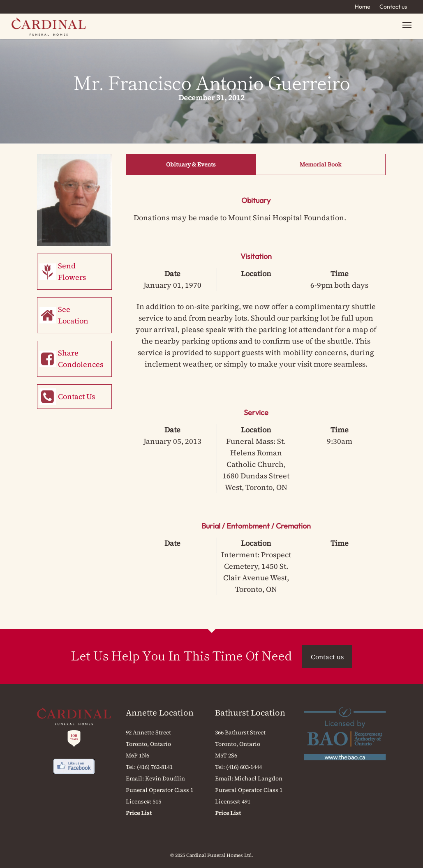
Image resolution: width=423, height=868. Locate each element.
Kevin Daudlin (165, 778)
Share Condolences (81, 359)
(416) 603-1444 (244, 767)
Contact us (393, 7)
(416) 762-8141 (155, 767)
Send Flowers (72, 271)
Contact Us (76, 396)
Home (363, 7)
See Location (73, 315)
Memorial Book (320, 164)
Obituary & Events (191, 164)
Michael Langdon (258, 778)
